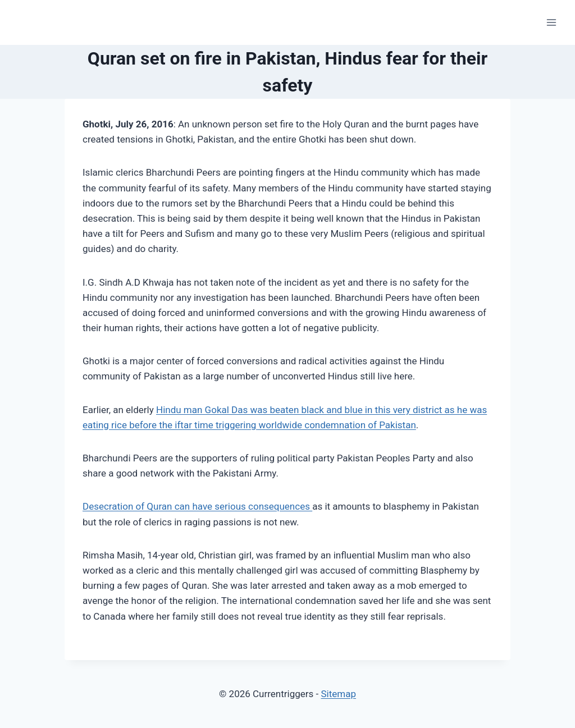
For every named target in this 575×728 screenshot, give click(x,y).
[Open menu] (551, 22)
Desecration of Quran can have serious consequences (197, 506)
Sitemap (338, 694)
